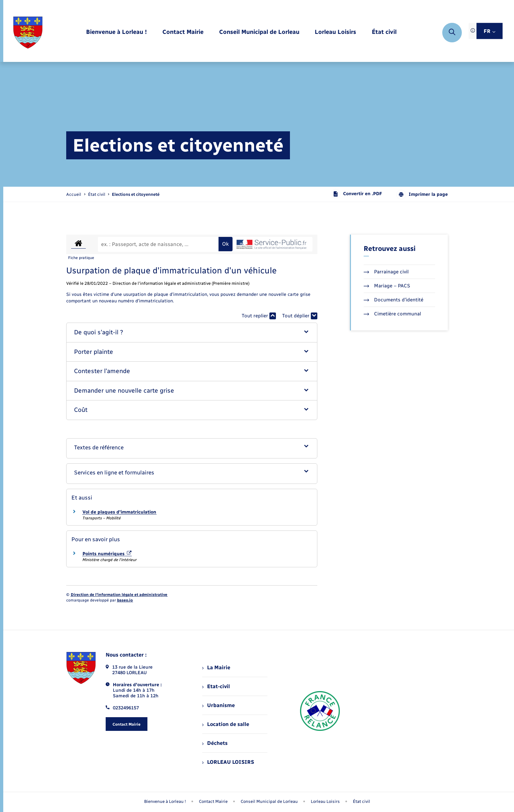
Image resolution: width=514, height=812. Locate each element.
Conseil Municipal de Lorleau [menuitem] (269, 801)
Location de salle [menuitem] (226, 724)
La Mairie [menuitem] (216, 667)
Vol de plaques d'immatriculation (119, 512)
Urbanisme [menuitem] (219, 705)
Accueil (74, 194)
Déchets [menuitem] (215, 743)
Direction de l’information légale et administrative (119, 595)
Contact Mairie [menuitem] (213, 801)
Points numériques (107, 554)
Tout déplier (300, 316)
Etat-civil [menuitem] (216, 686)
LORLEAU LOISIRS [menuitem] (228, 762)
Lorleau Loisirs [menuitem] (325, 801)
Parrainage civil (386, 272)
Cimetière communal (392, 314)
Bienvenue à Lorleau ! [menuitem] (165, 801)
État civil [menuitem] (362, 801)
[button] (192, 333)
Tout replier (259, 316)
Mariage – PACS (387, 286)
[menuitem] (116, 32)
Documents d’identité (393, 300)
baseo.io (125, 600)
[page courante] (136, 194)
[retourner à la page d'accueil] (28, 33)
